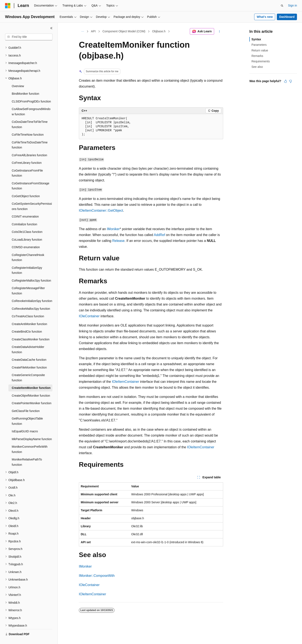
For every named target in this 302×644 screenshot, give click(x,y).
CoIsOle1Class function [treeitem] (27, 222)
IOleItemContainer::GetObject (101, 211)
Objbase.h (159, 31)
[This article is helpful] (285, 81)
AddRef (159, 235)
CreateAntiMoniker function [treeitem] (29, 314)
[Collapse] (51, 28)
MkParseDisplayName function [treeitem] (32, 429)
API (93, 31)
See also (257, 67)
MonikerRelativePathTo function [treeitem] (27, 452)
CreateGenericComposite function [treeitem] (28, 368)
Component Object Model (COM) (124, 31)
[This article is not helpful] (290, 81)
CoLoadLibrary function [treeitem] (27, 230)
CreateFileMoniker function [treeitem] (29, 358)
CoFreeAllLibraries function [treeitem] (29, 145)
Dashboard (287, 17)
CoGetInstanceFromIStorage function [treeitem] (31, 176)
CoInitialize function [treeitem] (24, 214)
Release (118, 241)
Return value (260, 50)
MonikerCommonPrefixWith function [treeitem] (30, 439)
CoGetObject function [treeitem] (26, 186)
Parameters (259, 45)
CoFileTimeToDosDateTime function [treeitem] (30, 135)
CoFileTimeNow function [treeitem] (28, 125)
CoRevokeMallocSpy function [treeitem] (31, 299)
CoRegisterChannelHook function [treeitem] (28, 248)
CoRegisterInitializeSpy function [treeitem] (27, 260)
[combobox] (29, 37)
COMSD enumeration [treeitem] (26, 237)
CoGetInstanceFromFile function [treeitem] (27, 163)
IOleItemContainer (125, 382)
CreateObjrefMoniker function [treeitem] (31, 386)
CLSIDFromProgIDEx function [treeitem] (31, 92)
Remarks (257, 56)
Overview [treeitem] (18, 76)
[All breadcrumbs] (83, 31)
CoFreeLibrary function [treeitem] (27, 153)
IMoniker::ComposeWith (97, 576)
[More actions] (219, 31)
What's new (265, 17)
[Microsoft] (8, 6)
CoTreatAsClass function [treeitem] (28, 306)
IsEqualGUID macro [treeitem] (25, 421)
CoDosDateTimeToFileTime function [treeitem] (30, 115)
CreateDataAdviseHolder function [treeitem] (28, 340)
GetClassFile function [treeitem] (26, 401)
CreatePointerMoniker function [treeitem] (32, 393)
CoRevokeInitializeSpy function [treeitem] (32, 291)
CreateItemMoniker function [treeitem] (31, 378)
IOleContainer (89, 316)
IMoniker (113, 229)
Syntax (256, 39)
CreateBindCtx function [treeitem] (27, 322)
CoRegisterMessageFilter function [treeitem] (28, 281)
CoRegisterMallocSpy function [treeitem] (31, 271)
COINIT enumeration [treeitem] (25, 207)
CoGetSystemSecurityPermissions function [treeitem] (32, 196)
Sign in (292, 5)
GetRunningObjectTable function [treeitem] (27, 411)
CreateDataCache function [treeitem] (29, 350)
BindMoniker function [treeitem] (25, 84)
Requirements (261, 61)
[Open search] (282, 6)
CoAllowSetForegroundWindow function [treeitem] (31, 102)
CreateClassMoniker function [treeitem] (31, 329)
